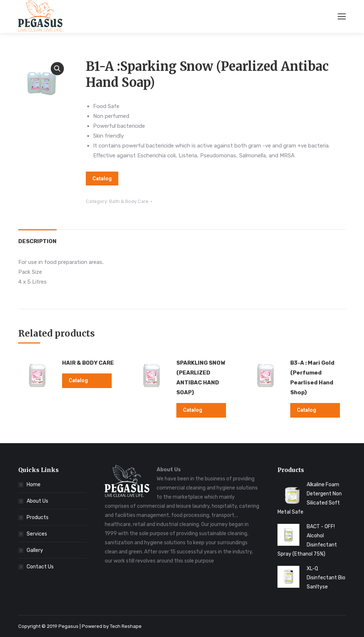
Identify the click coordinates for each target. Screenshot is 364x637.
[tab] (37, 238)
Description (37, 241)
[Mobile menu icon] (342, 16)
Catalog (102, 179)
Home (34, 485)
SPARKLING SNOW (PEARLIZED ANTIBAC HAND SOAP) (201, 378)
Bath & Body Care (129, 201)
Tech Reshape (126, 626)
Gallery (35, 550)
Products (38, 517)
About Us (37, 501)
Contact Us (40, 567)
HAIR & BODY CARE (88, 363)
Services (37, 534)
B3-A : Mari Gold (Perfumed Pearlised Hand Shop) (312, 378)
